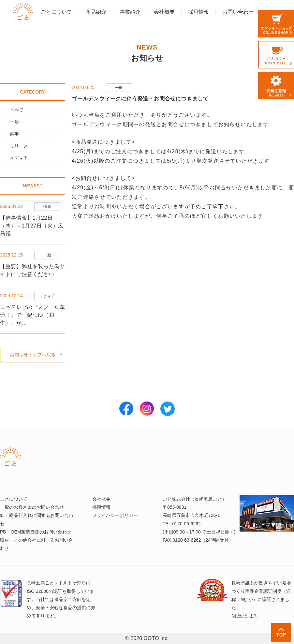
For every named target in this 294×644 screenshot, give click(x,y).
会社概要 (164, 12)
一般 (14, 122)
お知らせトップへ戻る (33, 355)
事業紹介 (130, 12)
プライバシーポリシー (115, 515)
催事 (14, 134)
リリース (19, 146)
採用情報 (198, 12)
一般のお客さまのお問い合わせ (32, 507)
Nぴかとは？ (244, 616)
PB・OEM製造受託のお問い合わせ (36, 532)
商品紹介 (96, 12)
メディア (19, 158)
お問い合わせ (238, 12)
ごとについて (56, 12)
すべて (17, 110)
